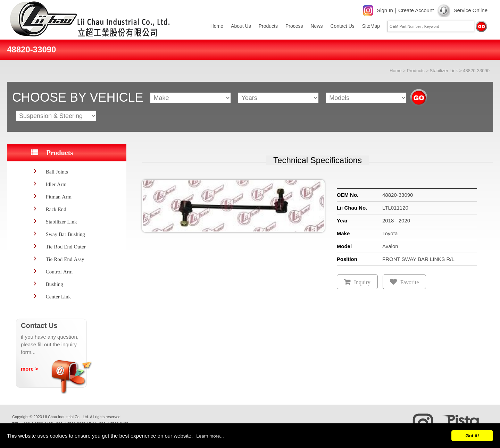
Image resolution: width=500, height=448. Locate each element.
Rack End (56, 209)
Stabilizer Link (444, 71)
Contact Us (343, 26)
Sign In (385, 10)
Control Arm (59, 272)
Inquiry (362, 282)
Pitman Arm (59, 197)
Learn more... (210, 436)
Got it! (472, 436)
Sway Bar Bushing (65, 234)
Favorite (410, 282)
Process (294, 26)
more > (30, 369)
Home (217, 26)
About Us (241, 26)
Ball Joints (57, 172)
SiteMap (371, 26)
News (316, 26)
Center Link (58, 297)
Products (268, 26)
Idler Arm (56, 184)
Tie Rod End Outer (66, 247)
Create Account (416, 10)
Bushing (55, 284)
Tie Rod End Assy (65, 259)
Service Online (470, 10)
